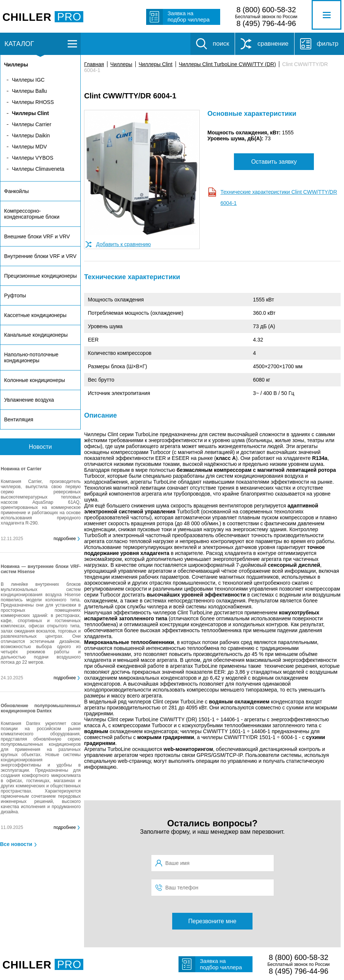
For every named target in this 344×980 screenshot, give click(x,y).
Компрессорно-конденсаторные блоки (32, 214)
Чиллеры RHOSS (33, 102)
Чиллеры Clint (156, 64)
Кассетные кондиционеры (35, 315)
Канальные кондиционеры (36, 335)
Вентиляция (19, 419)
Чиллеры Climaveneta (38, 169)
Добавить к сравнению (123, 244)
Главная (94, 64)
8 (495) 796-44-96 (266, 23)
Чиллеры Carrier (32, 124)
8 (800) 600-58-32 (266, 10)
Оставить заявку (274, 162)
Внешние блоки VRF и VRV (37, 236)
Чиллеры (121, 64)
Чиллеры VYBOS (33, 158)
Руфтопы (15, 295)
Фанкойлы (16, 191)
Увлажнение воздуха (29, 400)
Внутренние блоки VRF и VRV (40, 256)
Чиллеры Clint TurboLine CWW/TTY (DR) (227, 64)
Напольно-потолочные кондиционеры (31, 357)
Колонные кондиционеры (35, 380)
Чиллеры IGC (28, 80)
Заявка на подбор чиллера (189, 16)
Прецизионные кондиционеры (40, 276)
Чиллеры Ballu (29, 91)
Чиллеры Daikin (31, 135)
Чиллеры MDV (29, 147)
